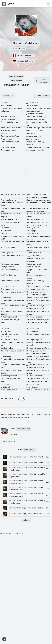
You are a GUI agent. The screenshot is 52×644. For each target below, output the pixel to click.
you (7, 267)
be (5, 219)
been (9, 128)
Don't (3, 203)
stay (2, 211)
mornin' (4, 205)
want (7, 203)
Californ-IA (7, 231)
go (8, 253)
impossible (5, 337)
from (7, 139)
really (3, 111)
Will (2, 219)
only (6, 131)
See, (3, 122)
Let (2, 119)
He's (3, 131)
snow (3, 225)
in (9, 131)
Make (3, 253)
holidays (4, 133)
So (2, 348)
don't (4, 142)
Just (3, 194)
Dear (3, 103)
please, (6, 348)
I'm (8, 334)
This (3, 150)
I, (5, 256)
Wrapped (5, 214)
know (4, 108)
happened (9, 236)
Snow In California (9, 441)
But (2, 340)
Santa (7, 103)
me (5, 119)
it (10, 194)
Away (3, 139)
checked (5, 242)
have (7, 147)
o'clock (7, 270)
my (7, 343)
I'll (2, 200)
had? (3, 239)
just (3, 147)
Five (3, 270)
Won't (3, 275)
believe (8, 340)
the (8, 219)
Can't (3, 267)
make (9, 119)
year (6, 150)
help (7, 117)
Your (3, 117)
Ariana (9, 106)
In (2, 231)
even (5, 200)
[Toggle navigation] (48, 4)
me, (5, 106)
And (3, 128)
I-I (6, 122)
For (2, 264)
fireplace (4, 217)
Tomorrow (5, 136)
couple (8, 264)
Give (3, 208)
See (3, 256)
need (7, 111)
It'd (2, 247)
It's (2, 106)
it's (8, 108)
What (3, 236)
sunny (10, 247)
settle (9, 200)
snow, (7, 222)
